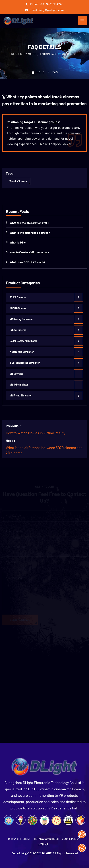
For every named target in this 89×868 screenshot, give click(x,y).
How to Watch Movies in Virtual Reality (36, 433)
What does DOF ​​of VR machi (27, 262)
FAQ (55, 72)
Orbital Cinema (18, 330)
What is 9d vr (18, 242)
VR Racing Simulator (21, 319)
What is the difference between (30, 233)
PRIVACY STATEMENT (19, 839)
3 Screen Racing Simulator (25, 363)
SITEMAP (43, 844)
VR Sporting (16, 374)
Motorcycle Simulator (22, 352)
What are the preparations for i (29, 223)
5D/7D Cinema (18, 308)
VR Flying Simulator (21, 395)
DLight (47, 853)
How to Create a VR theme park (29, 252)
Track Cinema (18, 181)
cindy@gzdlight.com (51, 10)
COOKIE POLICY (71, 839)
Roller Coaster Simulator (23, 341)
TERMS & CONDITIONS (46, 839)
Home (38, 72)
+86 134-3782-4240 (51, 4)
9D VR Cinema (18, 297)
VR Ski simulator (19, 385)
